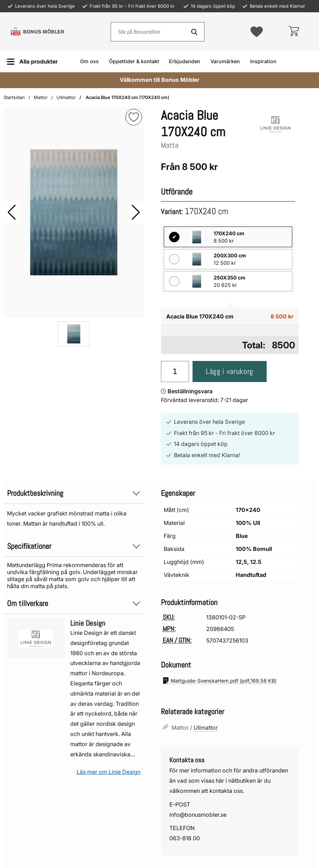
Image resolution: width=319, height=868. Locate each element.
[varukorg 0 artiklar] (294, 32)
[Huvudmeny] (32, 62)
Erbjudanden (185, 61)
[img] (134, 117)
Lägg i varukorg (230, 371)
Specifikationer (74, 546)
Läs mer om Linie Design (109, 772)
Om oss (89, 61)
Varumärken (225, 61)
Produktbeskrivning (74, 493)
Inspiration (263, 61)
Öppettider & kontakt (134, 61)
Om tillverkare (74, 603)
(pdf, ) (220, 680)
